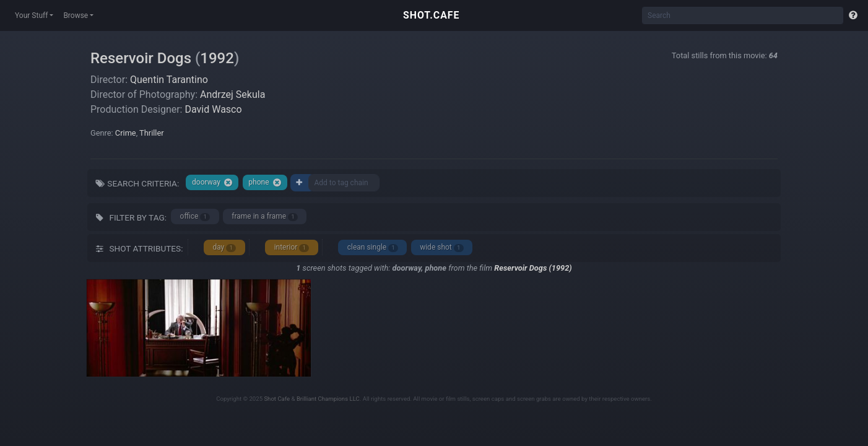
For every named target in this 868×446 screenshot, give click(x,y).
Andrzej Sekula (232, 94)
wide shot (441, 247)
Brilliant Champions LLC (328, 399)
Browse (76, 15)
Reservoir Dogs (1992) (533, 268)
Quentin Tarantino (169, 80)
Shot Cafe (277, 399)
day (224, 247)
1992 (217, 58)
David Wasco (213, 109)
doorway (212, 182)
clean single (373, 247)
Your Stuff (31, 15)
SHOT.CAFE (431, 15)
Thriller (151, 133)
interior (292, 247)
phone (265, 182)
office (195, 216)
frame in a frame (265, 216)
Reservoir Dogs (141, 58)
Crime (126, 133)
